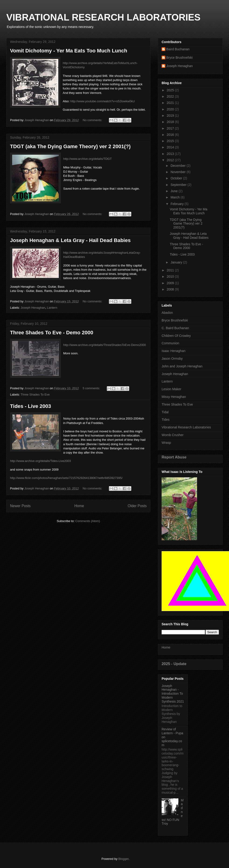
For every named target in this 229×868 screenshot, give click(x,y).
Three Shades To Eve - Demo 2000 (52, 333)
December (178, 166)
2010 (171, 277)
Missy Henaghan (174, 397)
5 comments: (92, 388)
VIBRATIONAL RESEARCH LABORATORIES (103, 17)
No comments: (93, 120)
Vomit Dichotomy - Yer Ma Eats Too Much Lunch (69, 51)
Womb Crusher (173, 435)
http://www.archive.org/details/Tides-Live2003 (40, 461)
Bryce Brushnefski (179, 58)
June (174, 191)
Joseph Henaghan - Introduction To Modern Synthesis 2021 (173, 694)
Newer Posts (20, 506)
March (175, 197)
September (179, 185)
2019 (171, 116)
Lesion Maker (171, 389)
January (177, 262)
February (177, 204)
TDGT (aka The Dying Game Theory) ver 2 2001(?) (70, 146)
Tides (166, 420)
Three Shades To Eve (35, 395)
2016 (171, 135)
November (178, 172)
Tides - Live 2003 (31, 406)
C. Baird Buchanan (175, 328)
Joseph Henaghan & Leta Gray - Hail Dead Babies (70, 240)
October (177, 178)
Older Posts (137, 506)
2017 (171, 128)
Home (79, 506)
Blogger (123, 859)
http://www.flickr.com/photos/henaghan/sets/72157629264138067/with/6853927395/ (66, 478)
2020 (171, 109)
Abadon (167, 313)
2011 (171, 270)
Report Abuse (174, 457)
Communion (170, 343)
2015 (171, 141)
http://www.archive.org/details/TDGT (87, 159)
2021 (171, 103)
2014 (171, 147)
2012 (171, 160)
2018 (171, 122)
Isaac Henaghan (173, 351)
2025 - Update (174, 664)
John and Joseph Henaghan (182, 366)
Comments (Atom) (88, 521)
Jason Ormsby (172, 359)
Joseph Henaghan (33, 308)
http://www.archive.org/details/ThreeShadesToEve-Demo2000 (105, 345)
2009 (171, 283)
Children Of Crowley (176, 336)
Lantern (52, 308)
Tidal (165, 412)
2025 (171, 90)
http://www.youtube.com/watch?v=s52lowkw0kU (103, 101)
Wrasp (166, 443)
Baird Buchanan (178, 49)
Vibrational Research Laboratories (186, 427)
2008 (171, 289)
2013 (171, 154)
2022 (171, 96)
